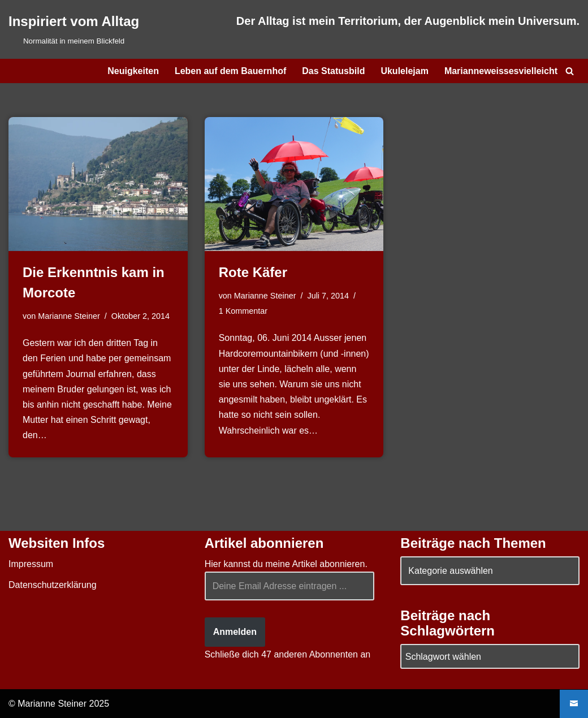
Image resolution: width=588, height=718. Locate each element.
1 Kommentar (243, 311)
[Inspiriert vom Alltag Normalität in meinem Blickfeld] (74, 29)
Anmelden (235, 632)
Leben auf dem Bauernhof (230, 71)
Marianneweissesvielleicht (501, 71)
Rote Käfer (253, 272)
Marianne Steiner (69, 316)
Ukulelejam (404, 71)
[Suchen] (570, 71)
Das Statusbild (333, 71)
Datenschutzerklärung (53, 585)
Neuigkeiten (133, 71)
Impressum (31, 564)
